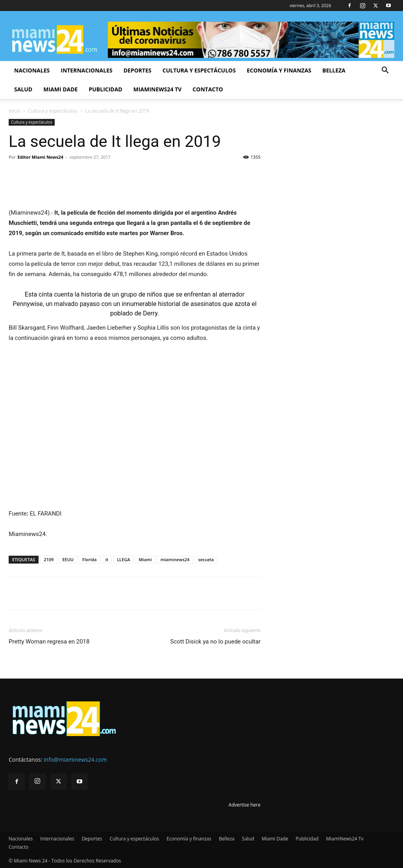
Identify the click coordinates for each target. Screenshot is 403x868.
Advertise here (245, 805)
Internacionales (86, 70)
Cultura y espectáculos (199, 70)
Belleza (334, 70)
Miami (145, 559)
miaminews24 (175, 559)
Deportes (138, 70)
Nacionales (32, 70)
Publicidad (105, 89)
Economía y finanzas (279, 70)
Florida (90, 559)
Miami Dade (60, 89)
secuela (206, 559)
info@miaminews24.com (75, 759)
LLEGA (123, 559)
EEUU (68, 559)
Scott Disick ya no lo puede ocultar (215, 642)
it (107, 559)
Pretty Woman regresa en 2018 (49, 642)
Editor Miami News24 (41, 157)
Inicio (15, 111)
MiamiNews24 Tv (158, 89)
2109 (49, 559)
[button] (385, 71)
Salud (23, 89)
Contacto (208, 89)
